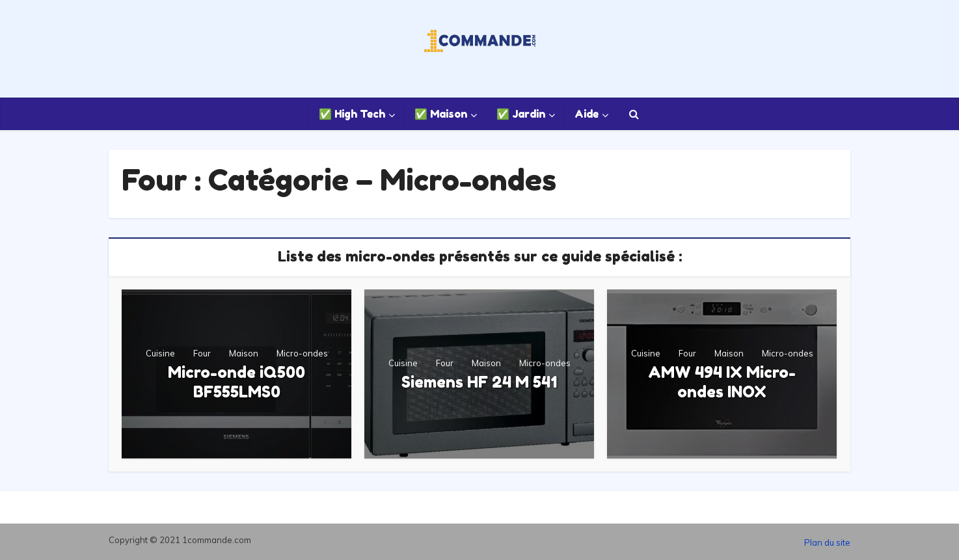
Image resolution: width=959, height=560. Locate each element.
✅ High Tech (352, 114)
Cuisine (160, 353)
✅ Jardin (521, 114)
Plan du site (827, 542)
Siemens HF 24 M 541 (479, 382)
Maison (244, 353)
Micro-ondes (302, 353)
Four (202, 353)
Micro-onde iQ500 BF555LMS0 (236, 382)
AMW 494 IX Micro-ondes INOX (722, 382)
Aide (587, 114)
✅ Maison (441, 114)
